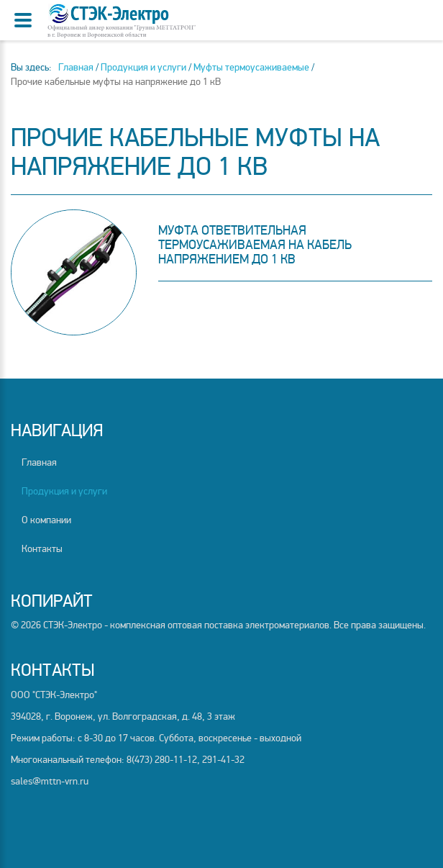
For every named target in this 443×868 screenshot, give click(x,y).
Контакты (42, 549)
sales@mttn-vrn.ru (50, 781)
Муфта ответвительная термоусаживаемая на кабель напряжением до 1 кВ (255, 245)
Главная (39, 462)
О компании (46, 520)
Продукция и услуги (64, 491)
